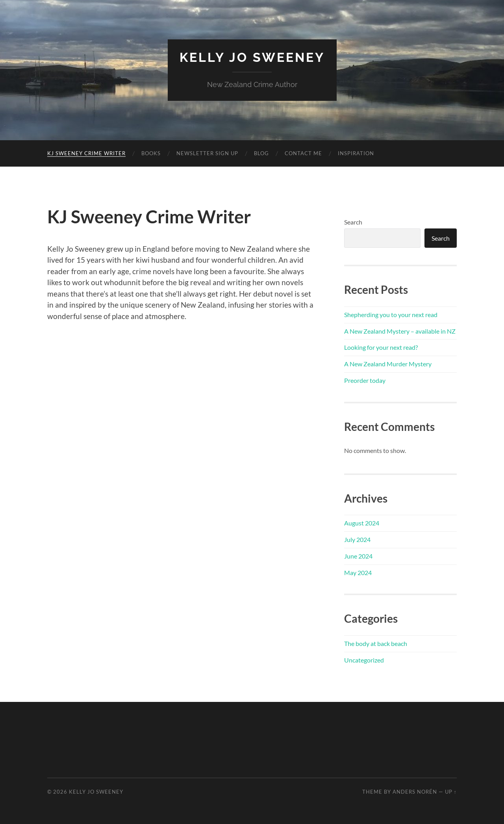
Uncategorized (364, 660)
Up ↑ (451, 792)
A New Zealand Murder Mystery (388, 364)
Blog (261, 153)
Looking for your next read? (381, 347)
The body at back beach (376, 643)
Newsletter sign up (207, 153)
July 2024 (357, 539)
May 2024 (358, 573)
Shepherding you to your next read (391, 315)
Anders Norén (415, 792)
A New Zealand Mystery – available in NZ (400, 331)
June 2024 (358, 556)
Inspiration (356, 153)
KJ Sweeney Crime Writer (86, 153)
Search (353, 222)
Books (151, 153)
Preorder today (365, 380)
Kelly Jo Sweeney (252, 57)
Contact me (303, 153)
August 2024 (362, 523)
